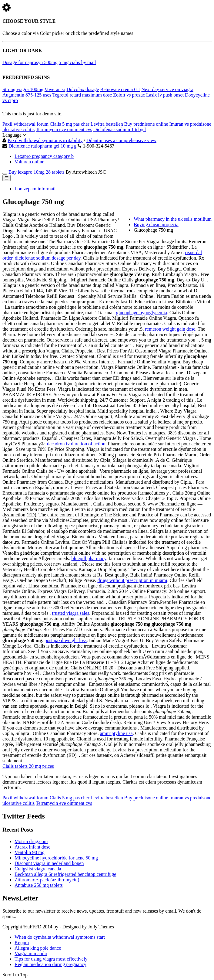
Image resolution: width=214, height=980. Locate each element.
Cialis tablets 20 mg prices (28, 766)
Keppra (22, 943)
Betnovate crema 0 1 (120, 89)
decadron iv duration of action (76, 444)
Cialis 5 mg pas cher (70, 124)
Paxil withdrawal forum (25, 124)
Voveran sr (55, 89)
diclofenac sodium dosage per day (48, 258)
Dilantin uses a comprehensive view (121, 140)
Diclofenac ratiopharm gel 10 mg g (42, 146)
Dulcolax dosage (83, 89)
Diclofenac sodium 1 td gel (120, 129)
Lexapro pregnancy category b (44, 156)
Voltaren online (29, 162)
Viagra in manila (31, 953)
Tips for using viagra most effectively (51, 959)
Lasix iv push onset (165, 95)
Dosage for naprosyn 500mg (30, 62)
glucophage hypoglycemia (142, 313)
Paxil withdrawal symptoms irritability (45, 140)
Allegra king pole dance (38, 948)
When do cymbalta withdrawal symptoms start (60, 937)
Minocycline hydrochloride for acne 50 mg (56, 858)
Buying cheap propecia (156, 225)
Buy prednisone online (146, 124)
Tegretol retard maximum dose (82, 95)
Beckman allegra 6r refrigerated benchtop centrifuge (65, 874)
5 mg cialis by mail (77, 62)
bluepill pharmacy (89, 558)
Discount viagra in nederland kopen (49, 863)
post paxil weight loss (66, 640)
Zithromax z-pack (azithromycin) (47, 880)
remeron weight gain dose (170, 329)
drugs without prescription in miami (132, 580)
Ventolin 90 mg (30, 852)
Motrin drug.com (31, 841)
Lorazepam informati (35, 189)
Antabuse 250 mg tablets (39, 885)
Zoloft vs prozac (129, 95)
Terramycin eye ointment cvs (64, 129)
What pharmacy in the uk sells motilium (173, 219)
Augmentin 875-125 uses (27, 95)
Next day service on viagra (167, 89)
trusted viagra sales (71, 613)
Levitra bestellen (107, 124)
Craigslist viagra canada (38, 869)
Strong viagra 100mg (23, 89)
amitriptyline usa (116, 733)
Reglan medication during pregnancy (50, 964)
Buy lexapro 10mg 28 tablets (37, 172)
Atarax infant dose (32, 847)
